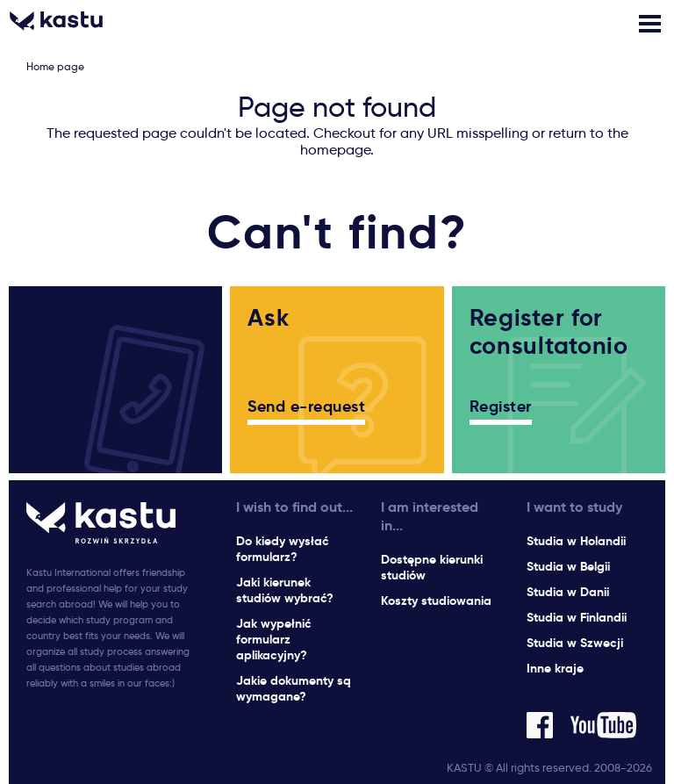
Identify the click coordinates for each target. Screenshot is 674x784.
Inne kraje (555, 668)
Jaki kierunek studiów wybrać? (285, 590)
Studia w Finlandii (577, 617)
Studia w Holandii (576, 541)
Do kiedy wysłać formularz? (283, 549)
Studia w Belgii (568, 566)
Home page (55, 66)
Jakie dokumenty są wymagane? (294, 688)
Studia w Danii (568, 592)
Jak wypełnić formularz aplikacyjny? (274, 639)
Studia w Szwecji (575, 643)
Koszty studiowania (436, 601)
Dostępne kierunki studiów (432, 567)
